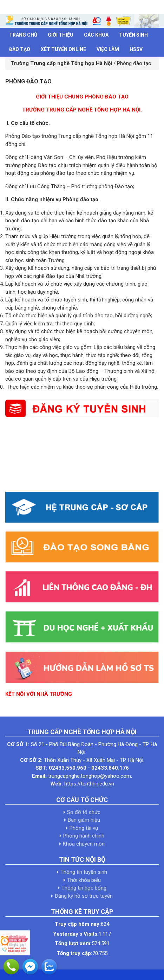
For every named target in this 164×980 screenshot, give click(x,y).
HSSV (136, 49)
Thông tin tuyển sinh (84, 872)
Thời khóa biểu (84, 880)
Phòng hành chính (84, 836)
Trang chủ (23, 35)
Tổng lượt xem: (73, 943)
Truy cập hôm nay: (78, 924)
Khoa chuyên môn (84, 844)
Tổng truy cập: (74, 953)
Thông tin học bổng (84, 888)
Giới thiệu (61, 35)
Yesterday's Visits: (76, 934)
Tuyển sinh (133, 35)
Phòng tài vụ (84, 828)
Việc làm (108, 49)
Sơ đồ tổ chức (84, 812)
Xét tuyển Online (63, 49)
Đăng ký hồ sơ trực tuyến (84, 896)
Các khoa (96, 35)
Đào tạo (20, 49)
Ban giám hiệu (84, 820)
